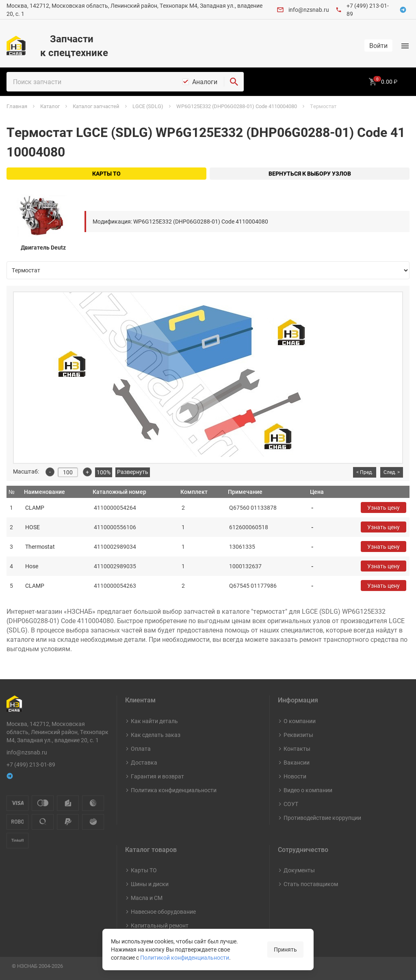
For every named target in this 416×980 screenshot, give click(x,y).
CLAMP (35, 507)
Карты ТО (106, 173)
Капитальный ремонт (160, 925)
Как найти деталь (154, 721)
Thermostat (40, 546)
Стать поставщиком (311, 884)
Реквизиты (298, 735)
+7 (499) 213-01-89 (31, 764)
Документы (299, 870)
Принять (285, 949)
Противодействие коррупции (322, 818)
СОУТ (291, 804)
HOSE (32, 527)
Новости (295, 776)
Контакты (297, 749)
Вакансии (297, 762)
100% (104, 472)
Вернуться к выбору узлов (310, 173)
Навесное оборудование (163, 912)
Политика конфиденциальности (174, 790)
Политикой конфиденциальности (185, 957)
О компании (300, 721)
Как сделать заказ (156, 735)
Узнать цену (383, 507)
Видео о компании (308, 790)
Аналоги (205, 82)
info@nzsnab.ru (309, 10)
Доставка (144, 762)
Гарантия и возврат (157, 776)
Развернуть (133, 472)
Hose (32, 566)
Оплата (141, 749)
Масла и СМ (147, 898)
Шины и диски (150, 884)
